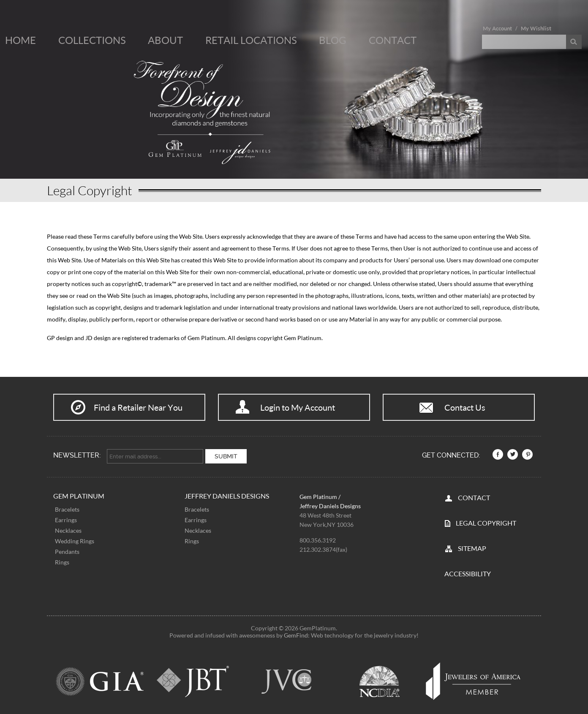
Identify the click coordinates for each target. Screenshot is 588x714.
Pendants (67, 550)
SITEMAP (472, 546)
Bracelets (67, 508)
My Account (497, 28)
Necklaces (68, 529)
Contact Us (465, 407)
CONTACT (474, 496)
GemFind (296, 634)
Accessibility (468, 572)
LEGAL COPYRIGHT (486, 521)
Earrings (66, 518)
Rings (62, 560)
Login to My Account (298, 407)
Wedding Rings (75, 539)
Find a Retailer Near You (138, 407)
